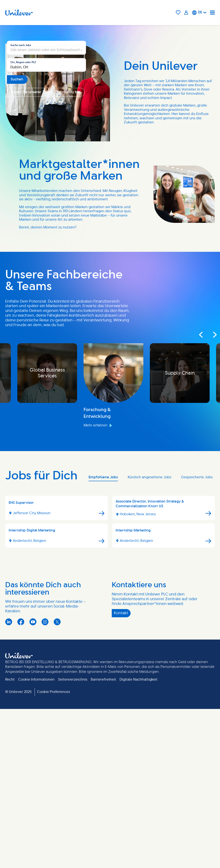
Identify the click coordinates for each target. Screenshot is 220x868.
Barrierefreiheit (103, 838)
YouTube (33, 781)
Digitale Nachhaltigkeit (138, 838)
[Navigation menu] (212, 13)
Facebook (21, 781)
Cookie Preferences (53, 851)
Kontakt (121, 772)
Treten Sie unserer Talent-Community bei (45, 178)
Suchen (17, 165)
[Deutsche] (199, 13)
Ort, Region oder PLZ (23, 148)
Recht (10, 838)
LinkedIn (9, 781)
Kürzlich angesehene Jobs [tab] (150, 636)
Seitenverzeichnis (73, 838)
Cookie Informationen (36, 838)
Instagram (45, 781)
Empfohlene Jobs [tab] (103, 636)
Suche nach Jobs (21, 131)
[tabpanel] (110, 682)
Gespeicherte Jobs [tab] (197, 636)
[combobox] (46, 151)
